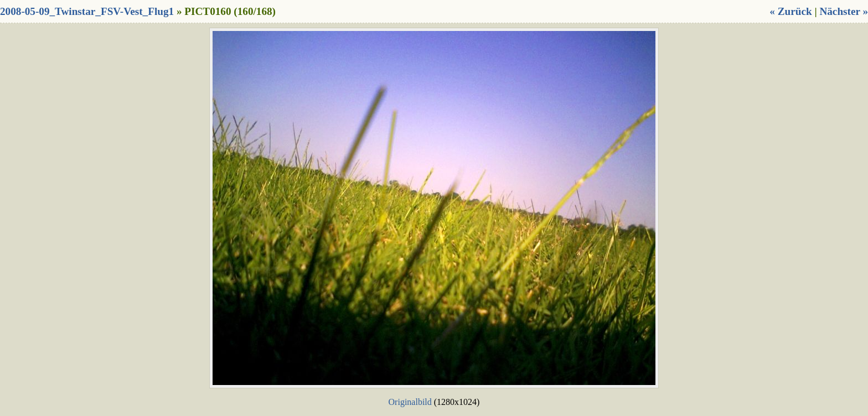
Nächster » (844, 11)
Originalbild (410, 402)
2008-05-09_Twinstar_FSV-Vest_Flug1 (87, 11)
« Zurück (790, 11)
